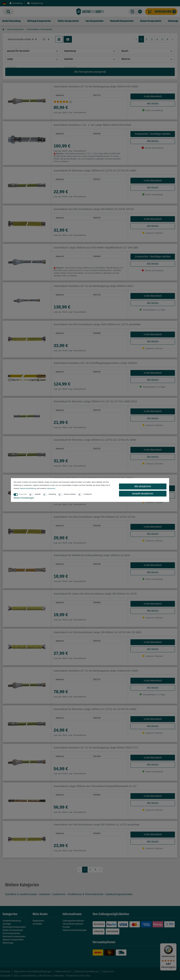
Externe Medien (70, 494)
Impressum (51, 488)
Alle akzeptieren (143, 486)
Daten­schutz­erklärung (28, 488)
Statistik (38, 494)
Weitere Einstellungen (24, 498)
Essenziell (23, 494)
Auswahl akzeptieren (143, 494)
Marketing (52, 494)
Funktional (88, 494)
